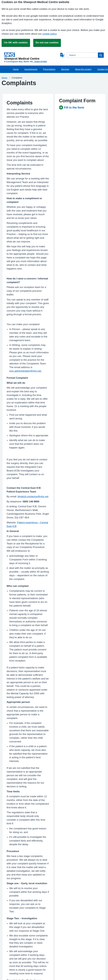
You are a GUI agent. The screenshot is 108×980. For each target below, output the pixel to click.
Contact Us (103, 69)
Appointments (31, 69)
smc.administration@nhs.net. (25, 371)
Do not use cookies (47, 42)
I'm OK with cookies (16, 42)
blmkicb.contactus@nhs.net (33, 496)
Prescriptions (49, 69)
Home (16, 69)
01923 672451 (41, 62)
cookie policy (49, 34)
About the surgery (83, 69)
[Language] (62, 55)
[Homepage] (32, 56)
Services (65, 69)
